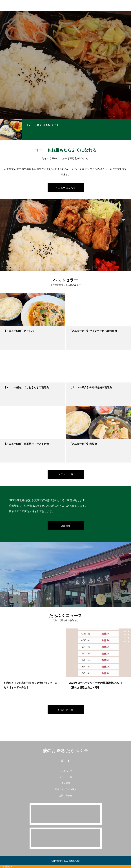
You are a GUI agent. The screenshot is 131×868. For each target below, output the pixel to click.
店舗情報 (66, 526)
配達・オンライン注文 (66, 789)
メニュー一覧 (66, 474)
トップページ (66, 771)
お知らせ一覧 (66, 710)
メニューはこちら (66, 188)
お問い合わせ (66, 796)
